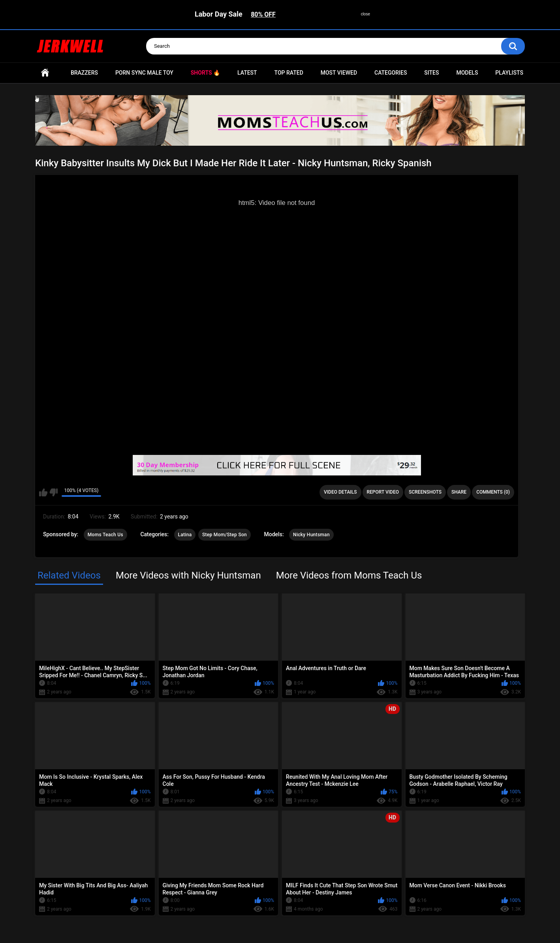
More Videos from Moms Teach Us (349, 575)
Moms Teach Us (105, 535)
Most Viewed (339, 73)
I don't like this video (54, 492)
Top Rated (289, 73)
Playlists (509, 73)
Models (467, 73)
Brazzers (84, 73)
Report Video (383, 492)
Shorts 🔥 (205, 73)
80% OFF (263, 14)
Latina (185, 535)
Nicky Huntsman (311, 535)
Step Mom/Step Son (225, 535)
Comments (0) (493, 492)
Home (45, 73)
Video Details (340, 492)
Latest (247, 73)
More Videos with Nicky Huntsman (188, 575)
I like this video (43, 492)
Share (459, 492)
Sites (431, 73)
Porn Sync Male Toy (144, 73)
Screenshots (425, 492)
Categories (391, 73)
